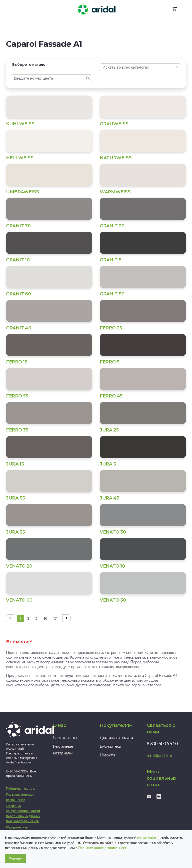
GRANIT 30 (18, 226)
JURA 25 (109, 430)
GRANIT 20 (112, 226)
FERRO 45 (111, 396)
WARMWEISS (115, 192)
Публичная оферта (21, 789)
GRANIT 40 (19, 328)
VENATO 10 (112, 566)
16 (45, 618)
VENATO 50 (113, 600)
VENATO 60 (19, 600)
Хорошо (15, 858)
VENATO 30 (113, 532)
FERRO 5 (109, 362)
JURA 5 (108, 464)
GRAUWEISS (114, 124)
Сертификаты (65, 737)
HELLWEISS (20, 158)
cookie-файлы (148, 838)
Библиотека (110, 746)
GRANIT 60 (18, 294)
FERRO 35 (17, 430)
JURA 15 (15, 464)
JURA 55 (15, 498)
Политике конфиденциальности (103, 848)
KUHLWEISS (20, 124)
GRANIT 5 (111, 260)
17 (55, 618)
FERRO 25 (111, 328)
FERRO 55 (17, 396)
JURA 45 (109, 498)
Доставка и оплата (116, 737)
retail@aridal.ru (159, 755)
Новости (107, 755)
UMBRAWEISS (22, 192)
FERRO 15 (17, 362)
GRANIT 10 (18, 260)
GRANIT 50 (112, 294)
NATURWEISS (116, 158)
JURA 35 (15, 532)
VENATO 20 (19, 566)
